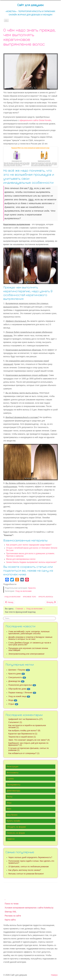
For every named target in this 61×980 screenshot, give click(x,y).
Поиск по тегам (12, 904)
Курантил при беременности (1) (23, 734)
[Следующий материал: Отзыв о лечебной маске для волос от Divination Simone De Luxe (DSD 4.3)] (51, 602)
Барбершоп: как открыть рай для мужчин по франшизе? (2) (28, 744)
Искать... (3, 617)
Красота (32, 588)
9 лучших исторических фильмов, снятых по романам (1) (29, 749)
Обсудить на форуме (16, 827)
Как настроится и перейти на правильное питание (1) (27, 726)
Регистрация (13, 767)
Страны (10, 779)
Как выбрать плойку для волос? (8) (24, 731)
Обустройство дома (17, 689)
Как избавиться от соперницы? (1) (24, 753)
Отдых (11, 704)
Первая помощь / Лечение (20, 693)
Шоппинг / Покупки (17, 670)
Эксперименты (14, 785)
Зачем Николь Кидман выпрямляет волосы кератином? (31, 562)
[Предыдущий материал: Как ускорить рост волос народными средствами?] (9, 602)
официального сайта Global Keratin (35, 120)
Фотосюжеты (13, 773)
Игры (9, 803)
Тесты (10, 797)
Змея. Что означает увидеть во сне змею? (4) (29, 740)
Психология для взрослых (20, 685)
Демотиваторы (13, 791)
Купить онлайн (13, 821)
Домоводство (14, 681)
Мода (11, 700)
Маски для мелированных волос (21, 559)
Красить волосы (46, 597)
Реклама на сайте (13, 916)
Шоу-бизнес (12, 815)
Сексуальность (15, 677)
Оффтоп (11, 839)
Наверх (54, 975)
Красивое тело (29, 597)
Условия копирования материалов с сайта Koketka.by (29, 908)
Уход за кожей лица (17, 696)
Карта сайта (10, 920)
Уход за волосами (23, 591)
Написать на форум (16, 833)
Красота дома (15, 674)
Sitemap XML (11, 912)
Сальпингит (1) (15, 722)
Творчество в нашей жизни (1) (22, 737)
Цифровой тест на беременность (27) (25, 719)
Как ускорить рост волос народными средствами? (29, 545)
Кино (9, 809)
